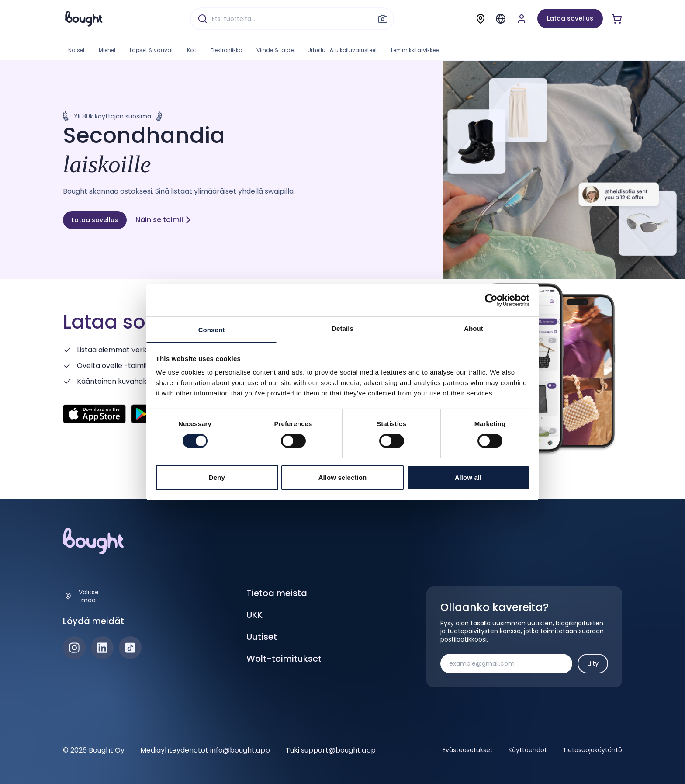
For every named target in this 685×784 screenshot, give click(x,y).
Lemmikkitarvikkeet (416, 50)
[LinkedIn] (102, 648)
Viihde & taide (275, 50)
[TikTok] (130, 648)
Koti (192, 50)
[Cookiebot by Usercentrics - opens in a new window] (491, 300)
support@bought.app (338, 750)
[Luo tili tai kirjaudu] (522, 19)
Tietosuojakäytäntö (592, 750)
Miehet (107, 50)
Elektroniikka (227, 50)
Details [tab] (342, 328)
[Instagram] (74, 648)
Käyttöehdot (528, 750)
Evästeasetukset (468, 750)
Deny (217, 477)
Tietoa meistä (277, 593)
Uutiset (262, 637)
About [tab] (474, 328)
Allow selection (343, 477)
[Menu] (501, 19)
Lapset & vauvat (151, 50)
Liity (593, 663)
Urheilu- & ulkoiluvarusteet (342, 50)
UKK (254, 615)
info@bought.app (240, 750)
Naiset (76, 50)
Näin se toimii (164, 220)
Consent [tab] (212, 330)
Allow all (468, 477)
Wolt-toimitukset (284, 659)
